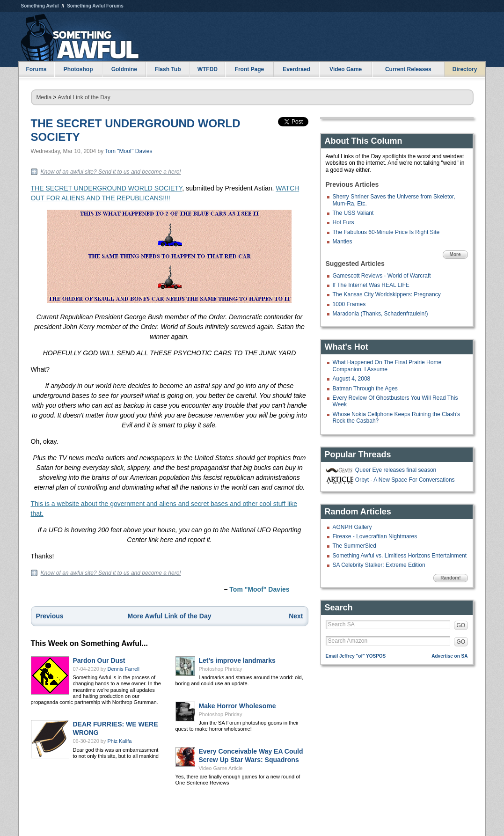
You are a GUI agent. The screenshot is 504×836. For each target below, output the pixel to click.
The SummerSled (354, 546)
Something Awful (40, 6)
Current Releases (408, 69)
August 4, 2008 (352, 379)
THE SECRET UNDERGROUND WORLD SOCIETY (107, 188)
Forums (36, 69)
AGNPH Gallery (352, 527)
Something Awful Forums (95, 6)
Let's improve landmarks (237, 660)
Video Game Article (221, 768)
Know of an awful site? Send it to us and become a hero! (111, 172)
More (455, 254)
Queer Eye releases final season (396, 470)
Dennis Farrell (124, 669)
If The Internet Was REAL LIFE (371, 285)
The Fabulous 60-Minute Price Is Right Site (386, 232)
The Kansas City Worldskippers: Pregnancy (387, 294)
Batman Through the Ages (365, 389)
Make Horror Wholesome (237, 706)
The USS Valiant (353, 213)
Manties (343, 242)
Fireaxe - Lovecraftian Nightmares (375, 536)
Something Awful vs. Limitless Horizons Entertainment (400, 556)
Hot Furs (343, 222)
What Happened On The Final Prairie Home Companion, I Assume (387, 366)
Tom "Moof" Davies (128, 151)
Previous (50, 616)
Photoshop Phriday (221, 669)
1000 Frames (349, 304)
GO (461, 625)
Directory (465, 69)
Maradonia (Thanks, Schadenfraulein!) (380, 314)
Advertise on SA (449, 656)
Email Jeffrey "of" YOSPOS (356, 656)
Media (44, 97)
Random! (450, 578)
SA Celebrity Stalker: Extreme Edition (379, 565)
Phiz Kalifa (120, 741)
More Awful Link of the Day (170, 616)
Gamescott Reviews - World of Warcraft (382, 276)
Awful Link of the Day (84, 97)
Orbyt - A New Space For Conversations (405, 480)
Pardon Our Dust (99, 660)
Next (296, 616)
